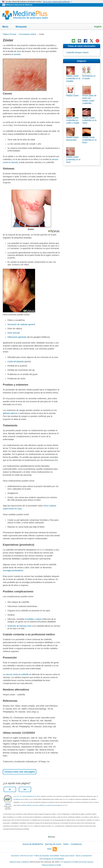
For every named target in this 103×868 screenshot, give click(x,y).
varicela (17, 54)
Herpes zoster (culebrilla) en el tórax (73, 159)
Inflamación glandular (17, 337)
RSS (52, 849)
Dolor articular (14, 333)
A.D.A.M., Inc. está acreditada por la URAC (27, 796)
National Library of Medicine (19, 862)
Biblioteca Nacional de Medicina (19, 5)
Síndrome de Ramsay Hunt (19, 626)
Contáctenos (76, 844)
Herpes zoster (72, 96)
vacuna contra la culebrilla (17, 674)
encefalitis (29, 619)
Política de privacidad (42, 856)
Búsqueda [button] (23, 27)
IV (56, 460)
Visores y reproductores (84, 856)
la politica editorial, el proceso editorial (32, 805)
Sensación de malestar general (21, 324)
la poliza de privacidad (53, 805)
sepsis (39, 619)
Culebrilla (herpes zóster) (77, 52)
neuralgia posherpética (13, 570)
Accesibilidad (54, 856)
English (98, 27)
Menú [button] (7, 27)
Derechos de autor (27, 856)
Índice (66, 844)
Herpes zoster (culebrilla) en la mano (89, 120)
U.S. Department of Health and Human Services (77, 862)
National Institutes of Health (51, 865)
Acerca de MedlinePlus (33, 844)
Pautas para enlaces (67, 856)
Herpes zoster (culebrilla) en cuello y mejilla (73, 120)
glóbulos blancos (10, 413)
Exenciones (15, 856)
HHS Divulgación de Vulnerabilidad (52, 859)
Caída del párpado (16, 362)
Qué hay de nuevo (53, 844)
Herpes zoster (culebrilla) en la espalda (73, 78)
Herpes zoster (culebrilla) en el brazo (89, 140)
